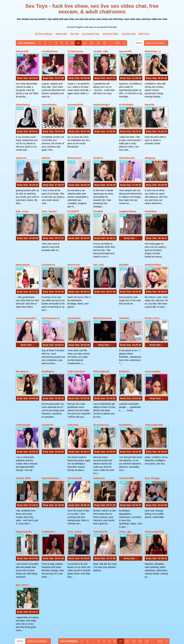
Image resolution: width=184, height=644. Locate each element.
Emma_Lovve (152, 298)
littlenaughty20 (101, 347)
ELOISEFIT (73, 199)
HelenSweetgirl (101, 101)
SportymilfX (125, 51)
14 (104, 43)
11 (85, 43)
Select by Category (156, 43)
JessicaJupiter (153, 347)
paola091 (124, 248)
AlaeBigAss (48, 347)
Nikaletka (124, 298)
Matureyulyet (23, 248)
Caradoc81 (47, 396)
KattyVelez (73, 396)
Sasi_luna (98, 248)
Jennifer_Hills (101, 51)
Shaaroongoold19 (154, 495)
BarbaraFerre (75, 150)
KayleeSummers (50, 445)
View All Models (26, 43)
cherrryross (74, 248)
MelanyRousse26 (102, 298)
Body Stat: (28, 74)
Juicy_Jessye (75, 495)
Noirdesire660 (127, 445)
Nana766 (149, 101)
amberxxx (21, 150)
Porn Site (74, 34)
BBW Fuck (144, 34)
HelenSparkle (100, 495)
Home (139, 43)
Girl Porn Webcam (44, 34)
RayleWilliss (126, 396)
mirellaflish (151, 199)
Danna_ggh (125, 495)
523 (118, 43)
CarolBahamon (50, 51)
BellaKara (124, 347)
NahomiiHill (22, 51)
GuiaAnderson (101, 396)
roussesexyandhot (26, 298)
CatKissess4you (76, 347)
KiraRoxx (98, 150)
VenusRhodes (49, 101)
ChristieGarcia (75, 51)
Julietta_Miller (23, 445)
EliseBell (98, 199)
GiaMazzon (99, 445)
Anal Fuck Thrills (110, 34)
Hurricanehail (75, 445)
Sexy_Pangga (152, 445)
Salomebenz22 (127, 150)
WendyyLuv (22, 347)
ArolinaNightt (126, 101)
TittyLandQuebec (154, 396)
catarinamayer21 (51, 298)
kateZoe (46, 150)
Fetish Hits (117, 639)
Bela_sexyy (22, 199)
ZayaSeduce (74, 298)
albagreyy (150, 150)
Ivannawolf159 (75, 101)
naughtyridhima (128, 199)
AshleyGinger (23, 396)
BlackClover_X (153, 51)
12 (91, 43)
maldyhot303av (153, 248)
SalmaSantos (23, 101)
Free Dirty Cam (128, 34)
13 (98, 43)
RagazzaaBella (24, 495)
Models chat (61, 34)
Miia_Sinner (22, 544)
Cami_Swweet (49, 199)
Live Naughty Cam (91, 34)
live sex (97, 616)
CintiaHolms (48, 495)
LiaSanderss (48, 248)
